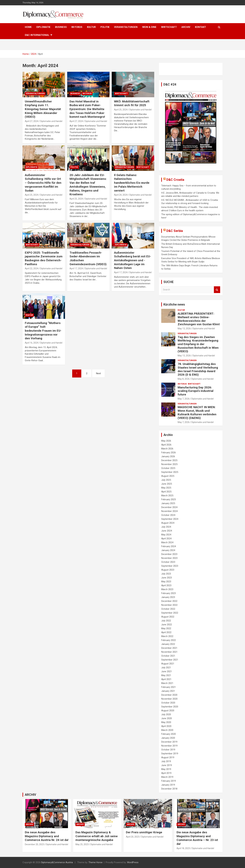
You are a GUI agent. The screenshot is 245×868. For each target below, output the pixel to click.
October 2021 (168, 656)
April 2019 (166, 773)
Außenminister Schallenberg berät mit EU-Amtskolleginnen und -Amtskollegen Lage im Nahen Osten (132, 260)
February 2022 (169, 640)
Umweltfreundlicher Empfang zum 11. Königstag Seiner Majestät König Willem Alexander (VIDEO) (43, 109)
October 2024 (168, 515)
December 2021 (169, 648)
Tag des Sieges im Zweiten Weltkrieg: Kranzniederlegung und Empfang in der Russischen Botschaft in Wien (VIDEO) (198, 344)
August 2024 (168, 523)
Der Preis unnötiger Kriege (144, 832)
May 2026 (166, 441)
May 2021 (166, 675)
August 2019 (168, 757)
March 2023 (167, 589)
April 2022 (166, 632)
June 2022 (167, 625)
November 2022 (169, 605)
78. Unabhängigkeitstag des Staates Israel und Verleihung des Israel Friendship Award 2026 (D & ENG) (198, 369)
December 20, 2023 (34, 844)
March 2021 (167, 683)
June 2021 (167, 671)
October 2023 (168, 562)
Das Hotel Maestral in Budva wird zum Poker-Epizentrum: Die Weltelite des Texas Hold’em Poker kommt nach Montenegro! (87, 109)
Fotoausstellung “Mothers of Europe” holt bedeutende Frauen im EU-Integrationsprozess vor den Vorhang (43, 331)
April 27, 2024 (32, 121)
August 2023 (168, 570)
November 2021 (169, 652)
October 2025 (168, 468)
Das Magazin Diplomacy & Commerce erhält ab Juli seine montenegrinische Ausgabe (97, 836)
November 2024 (169, 511)
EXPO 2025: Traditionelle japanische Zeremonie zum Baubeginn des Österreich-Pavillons (44, 258)
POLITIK (105, 27)
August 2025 (168, 476)
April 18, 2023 (183, 848)
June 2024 (167, 531)
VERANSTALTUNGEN (126, 27)
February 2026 (169, 453)
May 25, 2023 (82, 844)
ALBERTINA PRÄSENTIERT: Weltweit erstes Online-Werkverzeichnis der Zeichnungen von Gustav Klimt (199, 319)
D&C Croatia (175, 180)
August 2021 (168, 664)
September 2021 (170, 660)
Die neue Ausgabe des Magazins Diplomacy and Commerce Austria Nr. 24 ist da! (47, 836)
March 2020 (167, 730)
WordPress (133, 862)
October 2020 (168, 703)
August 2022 (168, 617)
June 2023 (167, 578)
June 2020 (167, 718)
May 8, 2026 (184, 379)
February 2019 (169, 781)
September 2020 (170, 707)
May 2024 (166, 535)
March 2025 (167, 496)
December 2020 (169, 695)
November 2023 (169, 558)
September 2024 (170, 519)
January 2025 (168, 503)
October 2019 (168, 750)
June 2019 (167, 765)
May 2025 (166, 488)
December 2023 (169, 554)
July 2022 (166, 621)
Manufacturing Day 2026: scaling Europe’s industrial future (196, 391)
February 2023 (169, 593)
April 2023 (166, 585)
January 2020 (168, 738)
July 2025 (166, 480)
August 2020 (168, 711)
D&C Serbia (175, 231)
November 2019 (169, 746)
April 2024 (166, 539)
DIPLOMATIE (43, 27)
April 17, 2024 (76, 268)
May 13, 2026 (184, 329)
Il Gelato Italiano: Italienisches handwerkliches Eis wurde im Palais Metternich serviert (132, 183)
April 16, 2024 (32, 343)
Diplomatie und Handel (51, 121)
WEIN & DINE (149, 27)
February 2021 (169, 687)
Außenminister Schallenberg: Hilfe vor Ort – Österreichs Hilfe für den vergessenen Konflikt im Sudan (43, 183)
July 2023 (166, 574)
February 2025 (169, 499)
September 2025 (170, 472)
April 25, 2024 (121, 110)
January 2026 (168, 456)
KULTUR (91, 27)
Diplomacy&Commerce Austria (57, 862)
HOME (28, 27)
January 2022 (168, 644)
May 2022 (166, 628)
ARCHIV (186, 27)
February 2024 (169, 546)
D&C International (37, 35)
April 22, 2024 (32, 268)
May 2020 (166, 722)
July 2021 (166, 668)
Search (217, 290)
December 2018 (169, 789)
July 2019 (166, 761)
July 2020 (166, 714)
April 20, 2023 (133, 837)
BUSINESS (61, 27)
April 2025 (166, 492)
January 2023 (168, 597)
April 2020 (166, 726)
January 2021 (168, 691)
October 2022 (168, 609)
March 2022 (167, 636)
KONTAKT (200, 27)
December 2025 (169, 460)
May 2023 (166, 582)
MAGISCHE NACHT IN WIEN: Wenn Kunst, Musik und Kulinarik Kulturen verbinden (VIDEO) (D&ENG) (197, 412)
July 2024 (166, 527)
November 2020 (169, 699)
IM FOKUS (77, 27)
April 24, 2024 (121, 195)
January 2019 (168, 785)
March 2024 (167, 542)
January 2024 (168, 550)
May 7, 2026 (184, 399)
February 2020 (169, 734)
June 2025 (167, 484)
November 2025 (169, 464)
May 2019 (166, 769)
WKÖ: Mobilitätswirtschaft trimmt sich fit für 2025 (132, 103)
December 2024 (169, 507)
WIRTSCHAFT (169, 27)
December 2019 (169, 742)
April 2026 (166, 445)
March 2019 (167, 777)
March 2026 (167, 449)
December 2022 (169, 601)
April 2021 (166, 679)
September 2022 (170, 613)
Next (98, 373)
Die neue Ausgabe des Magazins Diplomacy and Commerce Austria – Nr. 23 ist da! (197, 838)
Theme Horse (95, 862)
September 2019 (170, 754)
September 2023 (170, 566)
